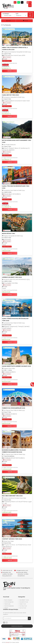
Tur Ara (30, 15)
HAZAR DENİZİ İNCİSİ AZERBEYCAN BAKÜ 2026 (16, 366)
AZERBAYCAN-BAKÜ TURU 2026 (12, 277)
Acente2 (8, 642)
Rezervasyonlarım (17, 626)
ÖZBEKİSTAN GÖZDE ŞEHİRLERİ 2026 (14, 408)
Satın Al (9, 71)
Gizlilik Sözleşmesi (9, 602)
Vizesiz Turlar (23, 604)
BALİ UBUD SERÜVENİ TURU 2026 (12, 496)
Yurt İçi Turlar (23, 608)
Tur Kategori (6, 14)
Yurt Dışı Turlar (23, 606)
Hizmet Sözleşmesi (9, 606)
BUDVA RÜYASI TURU (8, 233)
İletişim (6, 608)
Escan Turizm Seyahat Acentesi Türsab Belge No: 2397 (9, 7)
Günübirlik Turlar (24, 602)
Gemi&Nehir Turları (24, 600)
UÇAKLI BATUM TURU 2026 (10, 95)
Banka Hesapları (8, 600)
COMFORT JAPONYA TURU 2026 (12, 539)
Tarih (17, 14)
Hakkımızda (7, 604)
